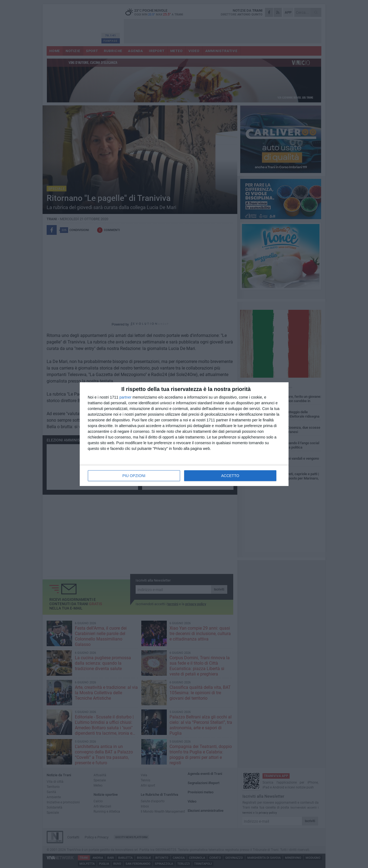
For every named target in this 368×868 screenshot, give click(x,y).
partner (125, 397)
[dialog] (184, 434)
